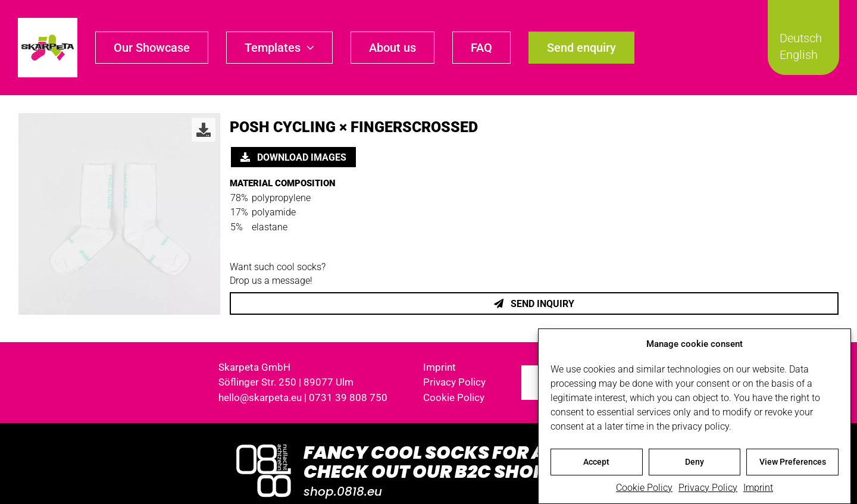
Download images (293, 157)
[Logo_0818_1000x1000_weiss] (264, 445)
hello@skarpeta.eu (260, 397)
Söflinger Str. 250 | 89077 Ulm (286, 382)
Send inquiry (534, 304)
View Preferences (793, 464)
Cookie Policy (644, 489)
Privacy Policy (708, 489)
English (799, 55)
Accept (596, 464)
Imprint (758, 489)
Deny (695, 464)
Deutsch (801, 38)
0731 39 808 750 (348, 397)
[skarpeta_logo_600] (48, 22)
